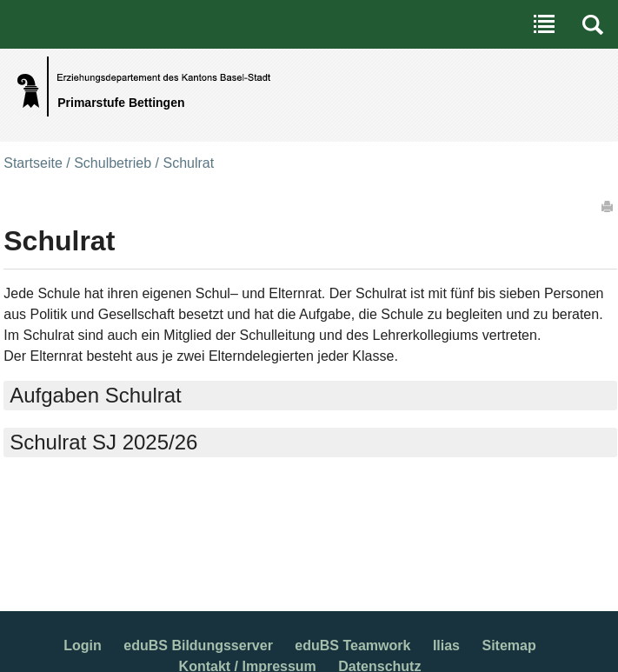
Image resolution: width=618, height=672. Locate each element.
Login (83, 645)
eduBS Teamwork (352, 645)
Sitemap (508, 645)
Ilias (446, 645)
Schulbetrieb (113, 163)
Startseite (33, 163)
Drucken (608, 206)
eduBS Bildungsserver (198, 645)
